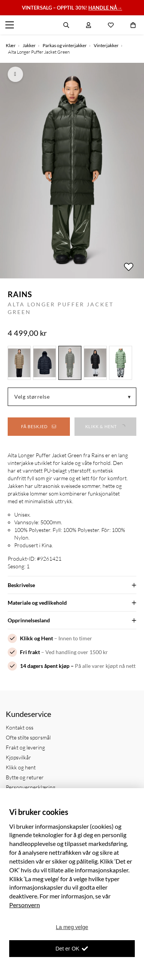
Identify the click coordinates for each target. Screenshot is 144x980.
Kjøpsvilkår (18, 757)
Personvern (25, 905)
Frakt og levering (25, 747)
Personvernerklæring (31, 787)
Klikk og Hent (36, 638)
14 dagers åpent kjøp (45, 666)
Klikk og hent (21, 767)
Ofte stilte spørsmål (28, 737)
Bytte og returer (25, 777)
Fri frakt (30, 652)
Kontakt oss (20, 727)
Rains (20, 294)
